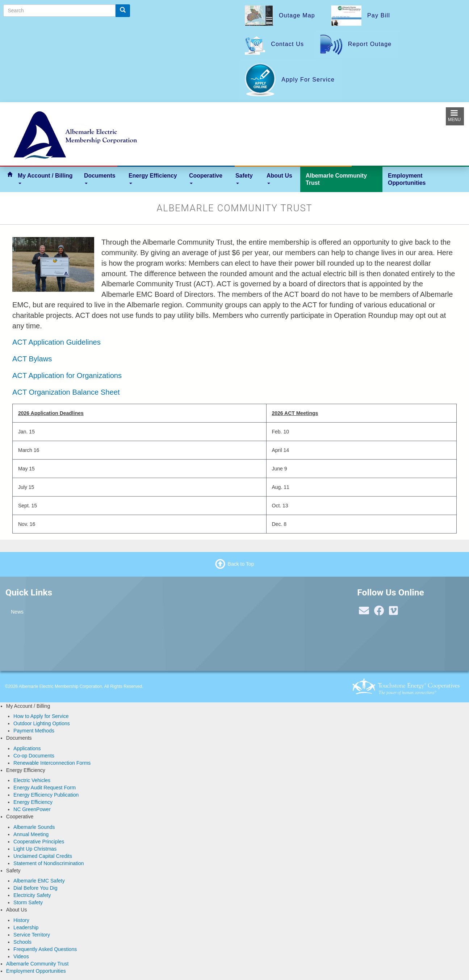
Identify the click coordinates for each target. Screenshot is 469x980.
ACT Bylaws (32, 359)
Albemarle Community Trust (336, 179)
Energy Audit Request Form (45, 788)
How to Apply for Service (41, 716)
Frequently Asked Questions (45, 949)
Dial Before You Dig (35, 888)
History (21, 920)
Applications (27, 748)
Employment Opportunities (407, 179)
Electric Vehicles (32, 780)
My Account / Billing (45, 178)
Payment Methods (34, 731)
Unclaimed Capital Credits (43, 856)
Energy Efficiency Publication (46, 795)
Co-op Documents (34, 756)
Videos (21, 956)
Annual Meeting (31, 834)
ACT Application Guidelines (56, 342)
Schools (22, 942)
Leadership (26, 927)
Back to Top (241, 564)
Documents (100, 178)
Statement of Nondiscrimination (49, 863)
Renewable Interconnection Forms (52, 763)
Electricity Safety (32, 895)
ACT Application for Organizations (67, 375)
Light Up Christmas (35, 849)
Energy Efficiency (153, 178)
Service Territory (32, 935)
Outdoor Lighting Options (42, 723)
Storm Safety (28, 902)
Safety (244, 178)
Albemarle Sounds (34, 827)
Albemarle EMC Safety (39, 881)
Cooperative (206, 178)
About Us (279, 178)
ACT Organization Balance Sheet (66, 392)
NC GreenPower (32, 809)
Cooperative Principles (39, 842)
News (17, 612)
